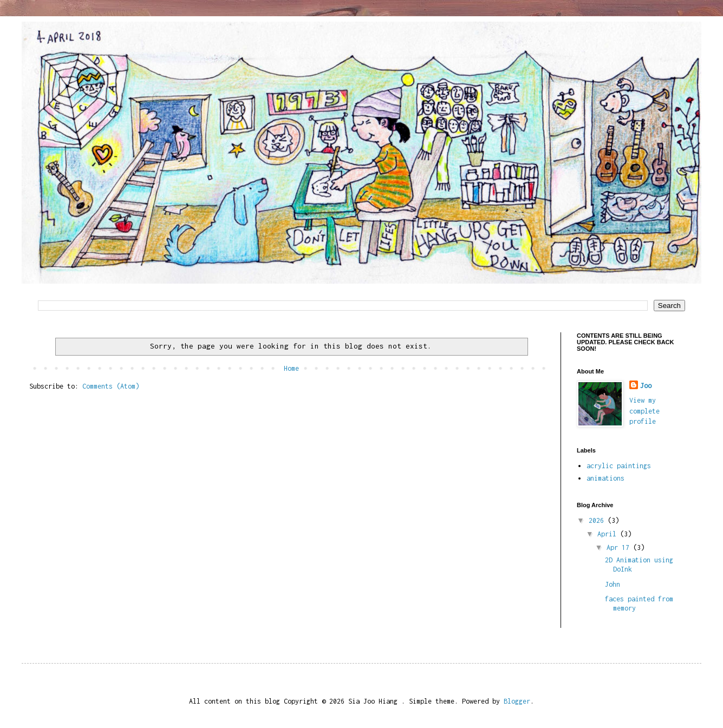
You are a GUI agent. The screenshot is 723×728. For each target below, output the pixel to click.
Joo (646, 386)
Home (291, 368)
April (609, 534)
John (613, 584)
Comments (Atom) (111, 386)
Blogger (517, 701)
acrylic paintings (619, 466)
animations (605, 478)
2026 (598, 520)
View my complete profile (644, 411)
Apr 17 (620, 547)
